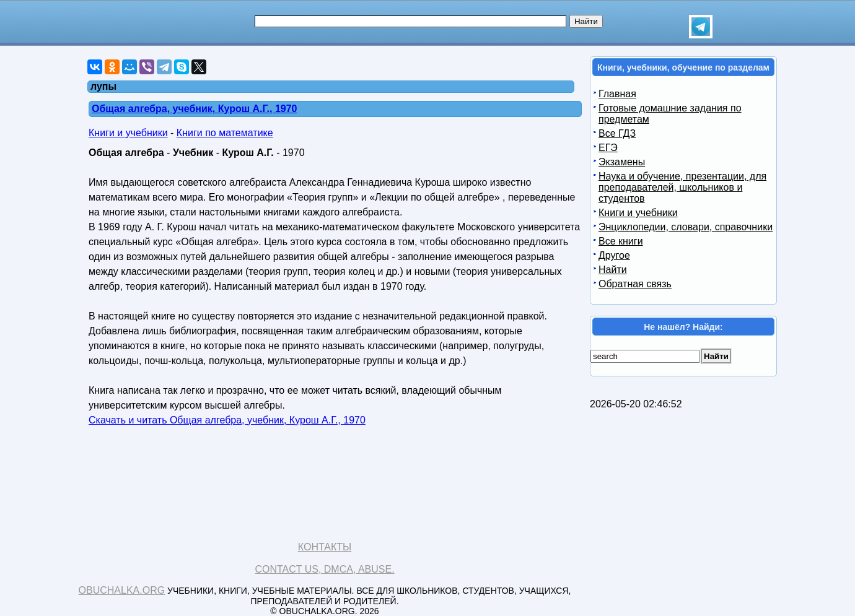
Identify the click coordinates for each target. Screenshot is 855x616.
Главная (617, 94)
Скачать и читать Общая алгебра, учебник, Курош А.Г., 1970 (227, 420)
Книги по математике (225, 133)
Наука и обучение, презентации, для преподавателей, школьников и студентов (682, 187)
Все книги (621, 241)
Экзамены (622, 162)
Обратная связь (635, 284)
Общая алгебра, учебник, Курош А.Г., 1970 (195, 109)
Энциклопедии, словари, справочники (686, 227)
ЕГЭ (608, 148)
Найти (613, 270)
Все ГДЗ (617, 133)
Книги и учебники (128, 133)
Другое (614, 255)
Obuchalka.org (122, 590)
